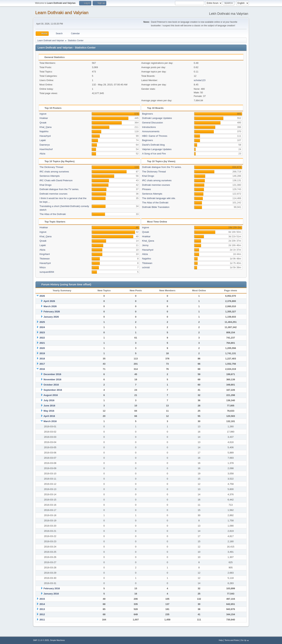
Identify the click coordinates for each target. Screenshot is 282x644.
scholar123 (200, 80)
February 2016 (52, 588)
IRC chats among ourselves (54, 172)
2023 (42, 332)
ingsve (43, 114)
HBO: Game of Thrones (155, 136)
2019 (42, 353)
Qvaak (43, 123)
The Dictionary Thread (51, 167)
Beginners (147, 114)
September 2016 (53, 390)
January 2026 (51, 317)
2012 (42, 614)
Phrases (146, 189)
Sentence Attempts (50, 176)
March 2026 (50, 306)
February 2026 (52, 312)
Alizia (42, 154)
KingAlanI (45, 254)
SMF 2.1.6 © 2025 (41, 640)
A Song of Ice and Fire (154, 154)
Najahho (44, 131)
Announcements (151, 131)
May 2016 (49, 411)
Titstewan (45, 259)
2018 (42, 359)
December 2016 (52, 374)
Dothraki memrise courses (54, 194)
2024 (42, 327)
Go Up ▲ (245, 640)
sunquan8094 (47, 272)
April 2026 (49, 301)
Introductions (149, 127)
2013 (42, 609)
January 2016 (51, 594)
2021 (42, 343)
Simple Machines (57, 640)
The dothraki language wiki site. (159, 198)
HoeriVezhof (46, 149)
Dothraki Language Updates (157, 118)
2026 (42, 296)
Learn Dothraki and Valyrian (62, 13)
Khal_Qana (46, 127)
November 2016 (52, 379)
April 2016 (49, 416)
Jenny (145, 245)
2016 (42, 369)
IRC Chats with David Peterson (56, 180)
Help (221, 640)
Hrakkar (44, 118)
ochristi (146, 267)
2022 (42, 338)
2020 (42, 348)
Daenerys (45, 145)
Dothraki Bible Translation (156, 207)
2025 (42, 322)
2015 (42, 599)
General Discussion (153, 123)
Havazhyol (45, 136)
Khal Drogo (46, 185)
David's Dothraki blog (153, 145)
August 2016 (51, 395)
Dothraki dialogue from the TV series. (59, 189)
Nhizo (43, 267)
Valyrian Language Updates (157, 149)
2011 (42, 620)
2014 (42, 604)
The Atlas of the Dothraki (53, 214)
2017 (42, 364)
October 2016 (51, 385)
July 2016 (49, 400)
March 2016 (50, 421)
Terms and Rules (232, 640)
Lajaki (43, 140)
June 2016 (49, 406)
